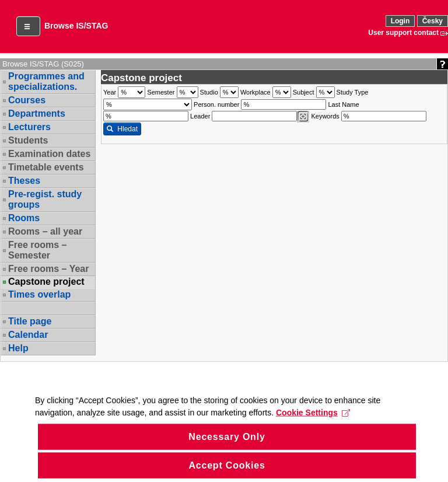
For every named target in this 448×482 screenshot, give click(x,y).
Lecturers (29, 127)
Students (28, 140)
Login (400, 21)
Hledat (122, 129)
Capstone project (46, 282)
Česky (433, 21)
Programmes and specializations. (46, 81)
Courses (27, 100)
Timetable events (46, 167)
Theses (24, 181)
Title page (30, 321)
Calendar (28, 335)
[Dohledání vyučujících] (303, 117)
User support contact (403, 33)
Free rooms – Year (48, 269)
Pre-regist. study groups (45, 199)
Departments (37, 113)
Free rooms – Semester (37, 250)
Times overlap (39, 294)
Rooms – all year (45, 231)
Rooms (24, 218)
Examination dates (49, 154)
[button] (28, 26)
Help (18, 348)
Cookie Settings (313, 430)
